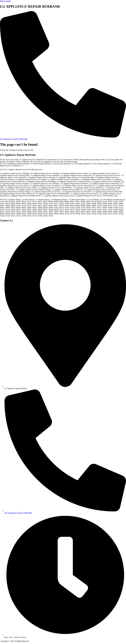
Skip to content (5, 1)
